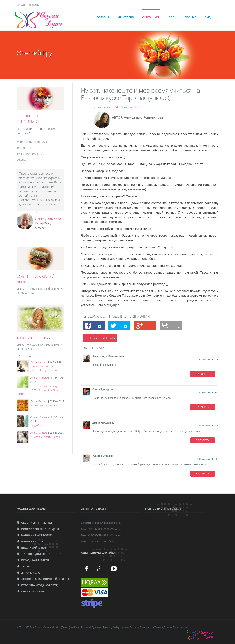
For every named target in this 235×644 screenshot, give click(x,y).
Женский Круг (131, 107)
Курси (172, 17)
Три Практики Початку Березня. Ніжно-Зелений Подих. (38, 390)
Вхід (208, 17)
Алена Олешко (39, 362)
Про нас (190, 17)
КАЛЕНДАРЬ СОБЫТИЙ (31, 154)
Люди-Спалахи (39, 425)
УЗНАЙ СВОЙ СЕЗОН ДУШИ (33, 142)
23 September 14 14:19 (208, 426)
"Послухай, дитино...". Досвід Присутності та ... (45, 368)
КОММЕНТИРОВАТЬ (102, 338)
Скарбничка (151, 17)
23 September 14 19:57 (208, 392)
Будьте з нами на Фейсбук (163, 509)
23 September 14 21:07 (208, 459)
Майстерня (126, 17)
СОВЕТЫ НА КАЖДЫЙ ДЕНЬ (36, 279)
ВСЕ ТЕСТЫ (24, 148)
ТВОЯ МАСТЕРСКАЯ (34, 338)
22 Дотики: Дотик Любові (46, 437)
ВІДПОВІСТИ (203, 374)
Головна (103, 17)
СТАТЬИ (22, 160)
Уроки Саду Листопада (44, 405)
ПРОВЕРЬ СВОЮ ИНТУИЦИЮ (31, 119)
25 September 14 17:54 (208, 359)
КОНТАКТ (21, 5)
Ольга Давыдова (48, 219)
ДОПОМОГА (34, 5)
